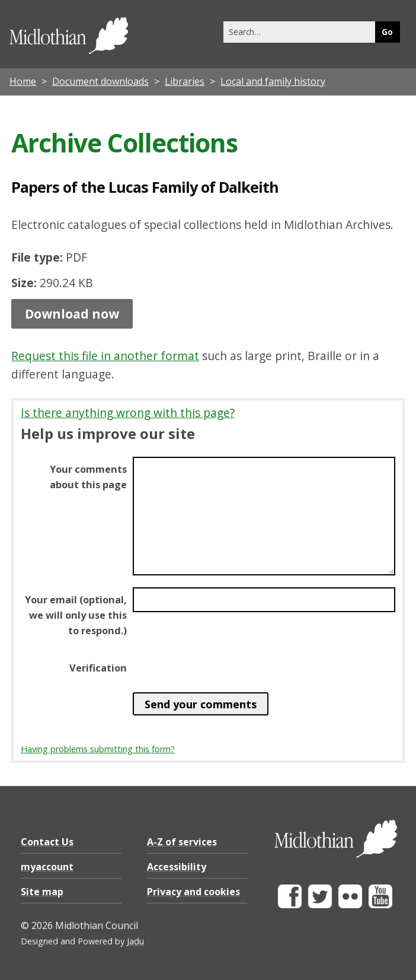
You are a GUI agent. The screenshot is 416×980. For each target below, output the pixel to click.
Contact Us (47, 842)
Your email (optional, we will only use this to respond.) (76, 615)
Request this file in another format (105, 356)
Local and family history (273, 81)
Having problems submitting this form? (98, 749)
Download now (72, 314)
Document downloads (100, 81)
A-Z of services (182, 842)
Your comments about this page (88, 477)
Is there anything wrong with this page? (128, 413)
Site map (42, 892)
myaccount (47, 867)
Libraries (185, 81)
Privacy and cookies (193, 892)
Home (23, 81)
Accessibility (177, 867)
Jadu (135, 941)
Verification (98, 668)
